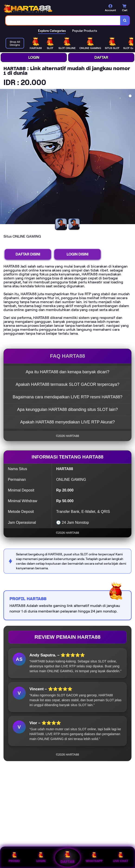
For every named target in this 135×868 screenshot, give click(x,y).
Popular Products (85, 31)
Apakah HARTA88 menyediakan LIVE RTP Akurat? (67, 422)
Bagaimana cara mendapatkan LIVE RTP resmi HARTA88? (68, 397)
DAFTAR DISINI (28, 254)
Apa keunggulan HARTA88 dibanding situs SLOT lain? (67, 409)
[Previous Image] (4, 157)
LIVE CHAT (121, 857)
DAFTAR (101, 57)
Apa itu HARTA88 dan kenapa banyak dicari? (68, 372)
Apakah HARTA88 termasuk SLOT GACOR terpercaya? (67, 384)
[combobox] (63, 20)
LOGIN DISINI (77, 254)
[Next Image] (131, 157)
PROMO (14, 857)
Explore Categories (52, 31)
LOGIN (34, 57)
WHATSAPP (94, 857)
